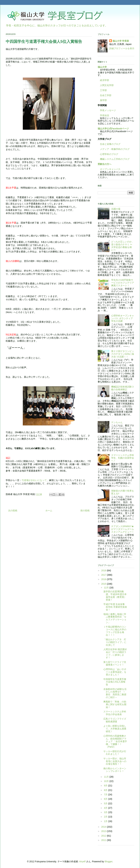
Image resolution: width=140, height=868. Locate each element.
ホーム (49, 511)
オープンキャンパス (109, 169)
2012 (104, 836)
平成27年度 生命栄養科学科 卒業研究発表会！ (115, 607)
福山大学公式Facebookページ (113, 129)
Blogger (109, 861)
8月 (106, 790)
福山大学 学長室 (121, 41)
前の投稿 (85, 511)
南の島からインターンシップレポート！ (115, 770)
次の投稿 (13, 511)
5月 (106, 803)
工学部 (103, 90)
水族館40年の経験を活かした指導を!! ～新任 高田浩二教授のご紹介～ (115, 693)
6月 (106, 799)
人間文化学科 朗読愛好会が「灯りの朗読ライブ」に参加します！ (115, 653)
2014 (104, 827)
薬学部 (103, 100)
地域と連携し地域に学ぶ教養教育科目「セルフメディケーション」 (115, 618)
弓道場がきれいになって (34, 480)
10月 (107, 781)
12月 (107, 588)
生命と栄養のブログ (109, 144)
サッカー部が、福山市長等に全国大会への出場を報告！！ (115, 761)
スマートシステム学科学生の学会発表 (115, 713)
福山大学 (102, 67)
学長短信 (103, 115)
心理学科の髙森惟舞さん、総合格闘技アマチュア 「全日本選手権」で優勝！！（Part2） (115, 741)
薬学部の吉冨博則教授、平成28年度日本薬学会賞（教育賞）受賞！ (115, 596)
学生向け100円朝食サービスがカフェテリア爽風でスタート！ (123, 283)
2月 (106, 817)
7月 (106, 795)
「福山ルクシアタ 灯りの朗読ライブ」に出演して (115, 642)
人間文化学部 (107, 85)
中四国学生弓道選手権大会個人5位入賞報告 (115, 682)
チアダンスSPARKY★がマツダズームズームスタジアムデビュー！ (123, 529)
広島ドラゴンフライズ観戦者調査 (115, 720)
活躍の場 (116, 209)
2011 (104, 840)
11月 (107, 777)
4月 (106, 808)
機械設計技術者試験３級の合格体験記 (123, 388)
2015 (104, 584)
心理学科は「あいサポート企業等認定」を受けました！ (115, 672)
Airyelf (82, 861)
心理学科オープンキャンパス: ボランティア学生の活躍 (123, 318)
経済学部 (105, 80)
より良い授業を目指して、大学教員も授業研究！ (115, 729)
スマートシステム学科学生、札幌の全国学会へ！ (123, 458)
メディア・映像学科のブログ (114, 149)
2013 (104, 831)
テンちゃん (117, 422)
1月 (106, 821)
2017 (104, 575)
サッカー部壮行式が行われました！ (115, 753)
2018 (104, 570)
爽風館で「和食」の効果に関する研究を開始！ (115, 704)
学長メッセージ (107, 110)
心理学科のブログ (108, 154)
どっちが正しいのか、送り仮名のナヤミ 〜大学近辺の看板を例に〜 (123, 246)
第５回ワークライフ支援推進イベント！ (115, 663)
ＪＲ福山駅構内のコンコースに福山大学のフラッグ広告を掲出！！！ (115, 631)
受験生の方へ (105, 164)
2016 (104, 579)
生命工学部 (106, 95)
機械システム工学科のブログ (114, 159)
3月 (106, 812)
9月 (106, 786)
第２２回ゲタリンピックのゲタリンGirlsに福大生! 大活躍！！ (123, 354)
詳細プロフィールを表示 (122, 48)
